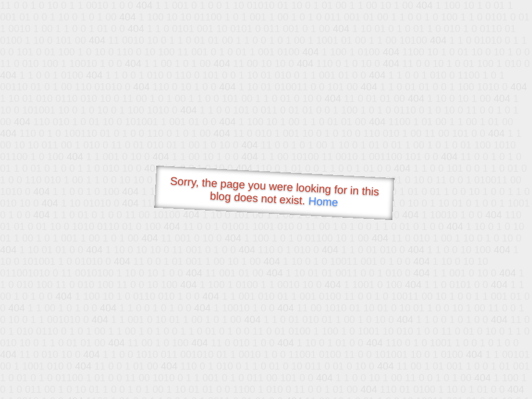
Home (323, 201)
